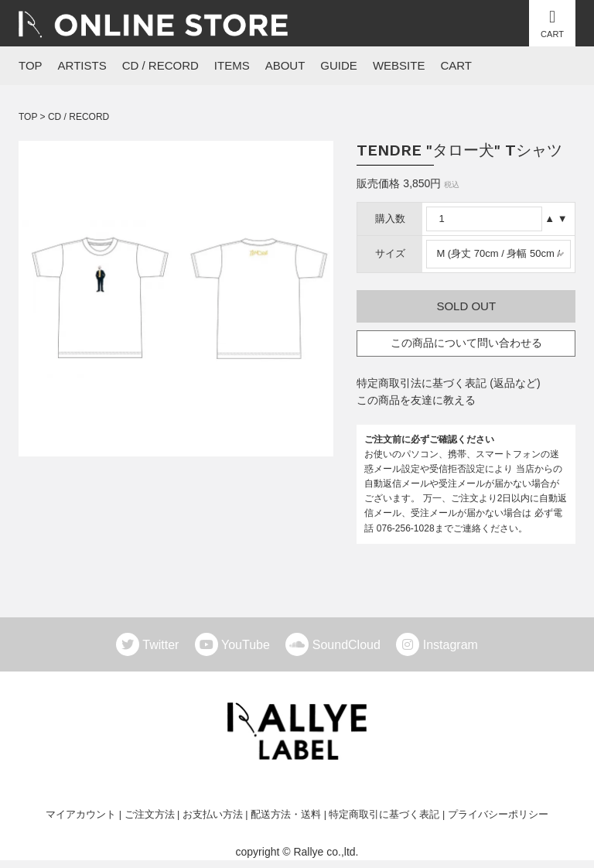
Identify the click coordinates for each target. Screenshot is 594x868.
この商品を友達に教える (416, 400)
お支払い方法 (213, 815)
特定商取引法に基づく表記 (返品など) (448, 383)
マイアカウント (81, 815)
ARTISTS (82, 65)
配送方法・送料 (286, 815)
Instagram (451, 645)
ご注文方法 (150, 815)
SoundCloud (353, 645)
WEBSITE (399, 65)
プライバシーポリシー (498, 815)
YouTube (252, 645)
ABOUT (285, 65)
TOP (31, 65)
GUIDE (339, 65)
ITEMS (232, 65)
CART (456, 65)
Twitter (167, 645)
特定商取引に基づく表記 (384, 815)
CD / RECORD (160, 65)
